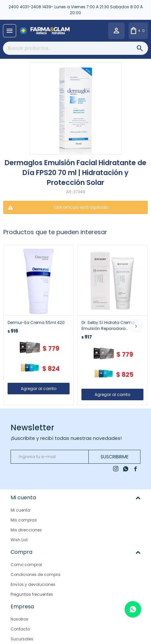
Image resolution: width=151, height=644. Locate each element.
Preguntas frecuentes (32, 594)
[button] (136, 326)
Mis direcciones (26, 530)
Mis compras (24, 520)
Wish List (19, 540)
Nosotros (19, 619)
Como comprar (26, 565)
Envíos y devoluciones (33, 584)
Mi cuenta (20, 510)
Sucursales (22, 639)
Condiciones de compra (35, 574)
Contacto (20, 629)
